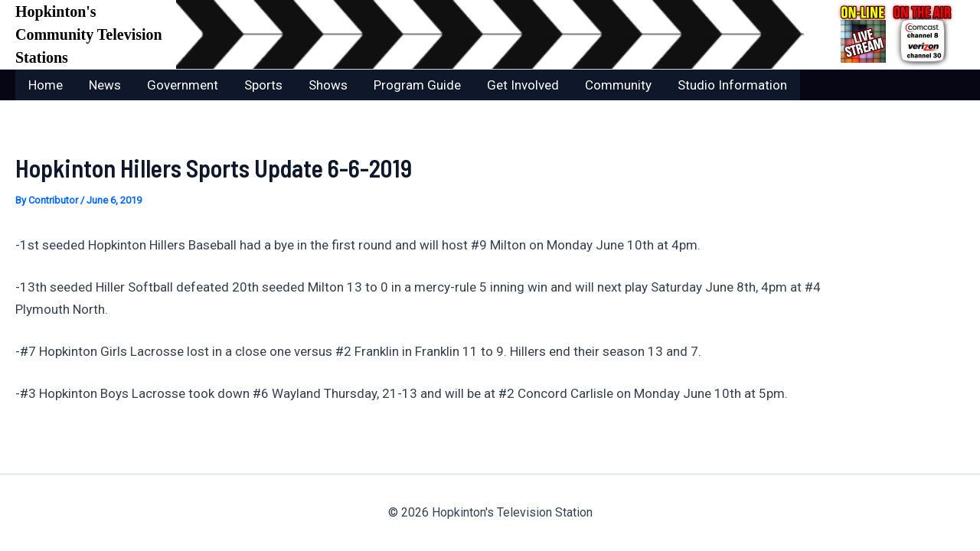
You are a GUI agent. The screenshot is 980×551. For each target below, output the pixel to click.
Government (183, 85)
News (105, 85)
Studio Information (732, 85)
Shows (328, 85)
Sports (263, 85)
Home (46, 85)
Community (618, 85)
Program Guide (417, 85)
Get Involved (523, 85)
